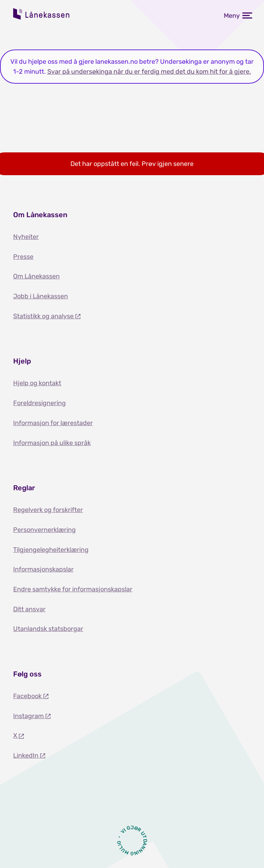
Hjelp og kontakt (37, 383)
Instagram (29, 716)
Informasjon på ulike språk (52, 443)
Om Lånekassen (36, 276)
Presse (23, 257)
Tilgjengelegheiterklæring (51, 550)
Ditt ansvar (29, 609)
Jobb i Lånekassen (41, 296)
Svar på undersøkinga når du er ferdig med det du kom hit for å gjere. (149, 72)
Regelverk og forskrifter (48, 510)
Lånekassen (42, 14)
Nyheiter (26, 237)
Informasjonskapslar (43, 569)
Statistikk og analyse (44, 316)
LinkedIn (27, 755)
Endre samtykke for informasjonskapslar (73, 589)
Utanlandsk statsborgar (48, 629)
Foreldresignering (39, 403)
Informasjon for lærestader (53, 423)
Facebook (28, 696)
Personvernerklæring (44, 530)
